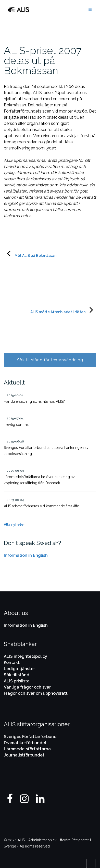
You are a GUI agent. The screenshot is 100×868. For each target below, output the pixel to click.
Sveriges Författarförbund (30, 737)
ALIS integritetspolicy (26, 656)
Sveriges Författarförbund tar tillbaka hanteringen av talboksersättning (46, 451)
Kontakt (12, 663)
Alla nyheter (14, 524)
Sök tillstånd (17, 675)
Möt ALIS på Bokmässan (35, 256)
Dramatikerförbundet (25, 743)
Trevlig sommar (17, 425)
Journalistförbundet (24, 755)
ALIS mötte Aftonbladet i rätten (58, 312)
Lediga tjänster (19, 669)
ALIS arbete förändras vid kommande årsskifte (41, 506)
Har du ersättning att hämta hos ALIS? (34, 401)
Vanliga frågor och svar (27, 687)
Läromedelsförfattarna (27, 749)
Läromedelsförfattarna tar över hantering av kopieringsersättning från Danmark (39, 480)
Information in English (26, 555)
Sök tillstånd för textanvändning (50, 360)
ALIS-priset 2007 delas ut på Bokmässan (43, 60)
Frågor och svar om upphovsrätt (36, 693)
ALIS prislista (17, 681)
